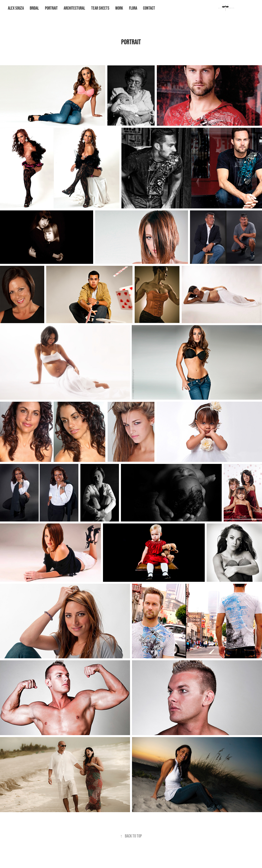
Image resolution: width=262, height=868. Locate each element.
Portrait (51, 8)
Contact (149, 8)
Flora (133, 8)
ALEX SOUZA (16, 8)
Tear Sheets (100, 8)
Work (119, 8)
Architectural (74, 8)
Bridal (34, 8)
